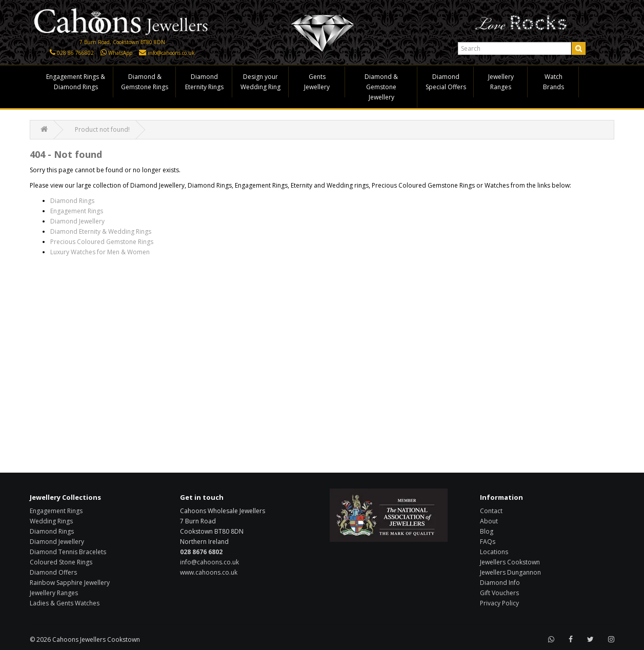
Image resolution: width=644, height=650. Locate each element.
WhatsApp (120, 53)
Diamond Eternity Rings (204, 82)
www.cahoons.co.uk (209, 572)
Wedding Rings (51, 521)
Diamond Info (500, 583)
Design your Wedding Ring (260, 82)
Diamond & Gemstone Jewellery (381, 87)
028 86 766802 (75, 53)
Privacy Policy (499, 603)
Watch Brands (554, 82)
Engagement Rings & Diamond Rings (76, 82)
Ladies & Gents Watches (65, 603)
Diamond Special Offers (446, 82)
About (489, 521)
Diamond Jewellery (77, 221)
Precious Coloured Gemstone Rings (102, 242)
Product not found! (102, 129)
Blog (487, 531)
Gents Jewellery (317, 82)
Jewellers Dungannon (510, 572)
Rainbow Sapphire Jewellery (70, 583)
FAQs (488, 542)
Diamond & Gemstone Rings (145, 82)
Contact (491, 511)
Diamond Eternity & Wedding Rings (101, 231)
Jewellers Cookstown (510, 562)
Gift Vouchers (499, 593)
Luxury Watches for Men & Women (100, 252)
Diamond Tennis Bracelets (68, 552)
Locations (494, 552)
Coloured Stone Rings (61, 562)
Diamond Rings (72, 201)
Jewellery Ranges (501, 82)
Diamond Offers (53, 572)
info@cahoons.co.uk (171, 53)
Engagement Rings (77, 211)
